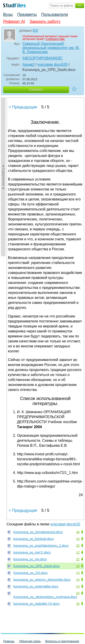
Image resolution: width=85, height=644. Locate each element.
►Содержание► (4, 177)
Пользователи (55, 15)
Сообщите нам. (55, 39)
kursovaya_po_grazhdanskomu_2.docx (41, 546)
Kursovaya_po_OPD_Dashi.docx (37, 566)
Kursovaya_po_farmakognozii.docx (38, 532)
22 (78, 559)
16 (78, 604)
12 (78, 552)
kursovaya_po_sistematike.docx (36, 586)
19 (78, 566)
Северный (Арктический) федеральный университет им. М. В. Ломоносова (51, 48)
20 (78, 546)
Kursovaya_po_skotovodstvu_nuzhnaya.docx (45, 597)
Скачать (36, 89)
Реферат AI (14, 22)
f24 (35, 30)
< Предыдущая (23, 107)
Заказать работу (45, 22)
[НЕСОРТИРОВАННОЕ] (42, 58)
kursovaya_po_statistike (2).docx (36, 604)
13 (78, 573)
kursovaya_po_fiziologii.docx (34, 539)
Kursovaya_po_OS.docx (30, 573)
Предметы (27, 15)
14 (78, 539)
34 (78, 532)
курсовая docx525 (53, 65)
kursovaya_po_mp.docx (30, 559)
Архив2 (29, 65)
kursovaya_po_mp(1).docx (32, 552)
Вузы (8, 15)
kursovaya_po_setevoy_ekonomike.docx (42, 580)
